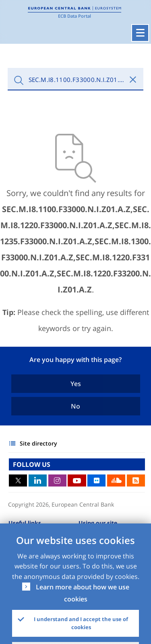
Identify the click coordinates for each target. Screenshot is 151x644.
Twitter (18, 480)
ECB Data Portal (74, 16)
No (75, 406)
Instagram (57, 480)
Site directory (38, 443)
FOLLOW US (32, 464)
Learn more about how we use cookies (83, 593)
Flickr (96, 480)
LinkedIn (38, 480)
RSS (136, 480)
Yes (76, 384)
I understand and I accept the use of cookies (81, 623)
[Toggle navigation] (140, 33)
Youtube (77, 480)
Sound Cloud (116, 480)
